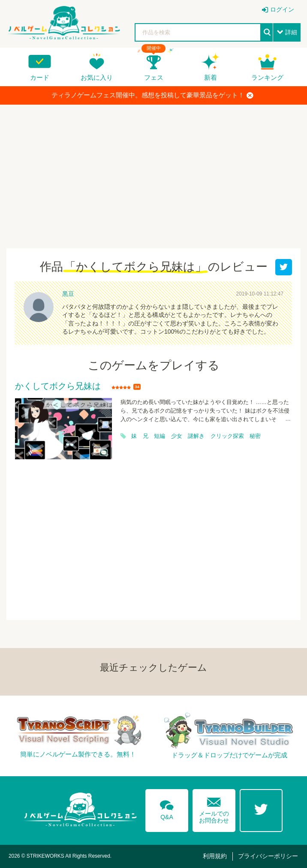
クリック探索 (227, 436)
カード (40, 77)
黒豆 (68, 294)
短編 (160, 436)
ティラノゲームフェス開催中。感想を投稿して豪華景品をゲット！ (152, 95)
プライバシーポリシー (268, 856)
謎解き (196, 436)
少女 (177, 436)
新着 (211, 77)
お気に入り (97, 77)
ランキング (267, 77)
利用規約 (215, 856)
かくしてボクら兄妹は (58, 386)
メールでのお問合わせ (214, 809)
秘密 (255, 436)
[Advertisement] (153, 173)
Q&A (167, 808)
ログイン (282, 9)
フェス (154, 77)
